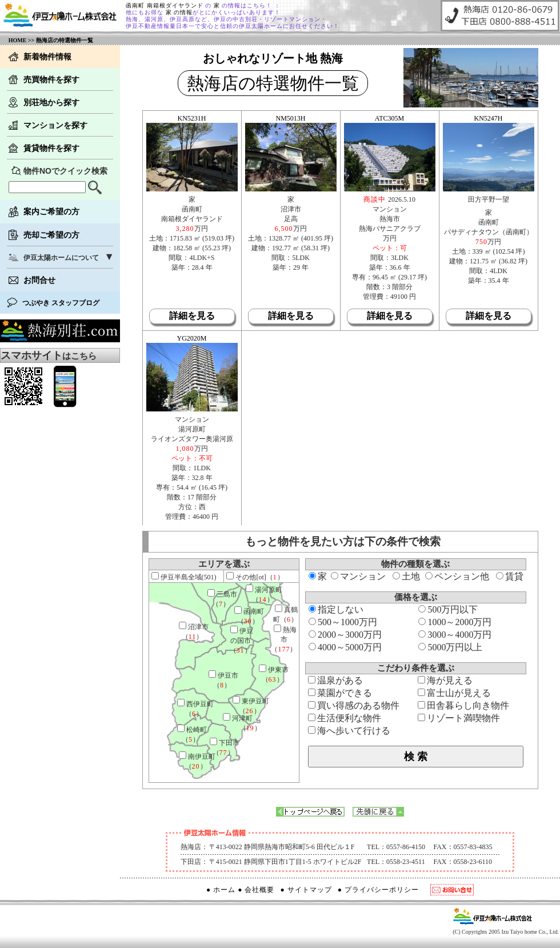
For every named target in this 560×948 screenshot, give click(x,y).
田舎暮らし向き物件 (463, 705)
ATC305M (389, 118)
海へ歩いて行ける (349, 731)
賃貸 (510, 576)
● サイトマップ (306, 890)
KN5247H (489, 118)
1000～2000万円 (455, 622)
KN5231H (192, 118)
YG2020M (191, 338)
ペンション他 (457, 576)
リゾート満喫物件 (459, 718)
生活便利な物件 (345, 718)
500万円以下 (448, 609)
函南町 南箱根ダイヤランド (165, 5)
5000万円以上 (450, 647)
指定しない (336, 609)
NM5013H (290, 118)
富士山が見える (454, 693)
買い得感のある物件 (354, 705)
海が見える (445, 680)
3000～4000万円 (455, 635)
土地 (406, 576)
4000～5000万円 (345, 647)
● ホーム (221, 890)
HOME (18, 40)
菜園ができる (340, 693)
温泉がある (335, 680)
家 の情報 (178, 12)
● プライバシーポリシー (378, 890)
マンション (358, 576)
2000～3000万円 (345, 635)
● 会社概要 (256, 890)
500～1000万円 (343, 622)
